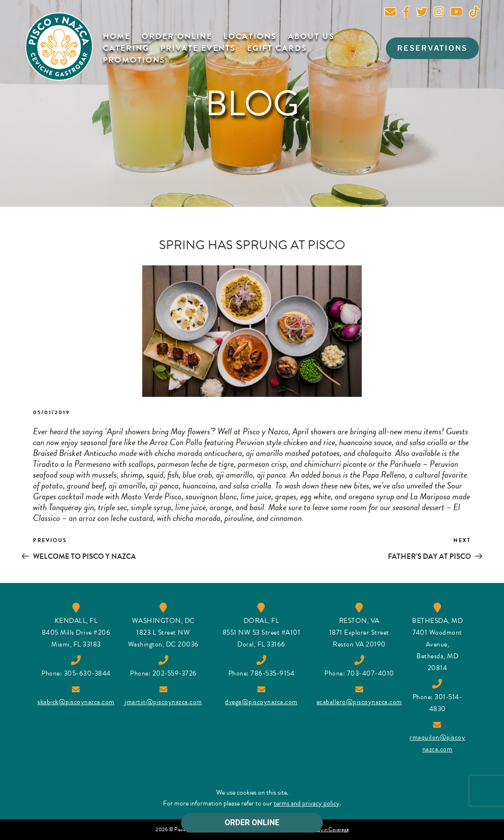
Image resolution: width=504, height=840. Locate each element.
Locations (250, 36)
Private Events (198, 48)
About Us (311, 36)
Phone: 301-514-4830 (438, 697)
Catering (126, 48)
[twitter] (422, 14)
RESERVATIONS (432, 48)
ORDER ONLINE (252, 823)
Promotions (134, 60)
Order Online (177, 36)
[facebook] (406, 14)
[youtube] (457, 14)
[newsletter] (390, 14)
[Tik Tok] (474, 14)
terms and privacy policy (307, 803)
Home (117, 36)
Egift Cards (277, 48)
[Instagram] (439, 14)
